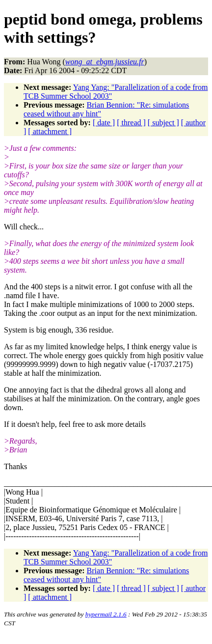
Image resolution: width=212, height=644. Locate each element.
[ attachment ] (50, 131)
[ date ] (104, 123)
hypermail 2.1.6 (106, 614)
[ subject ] (163, 123)
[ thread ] (131, 123)
